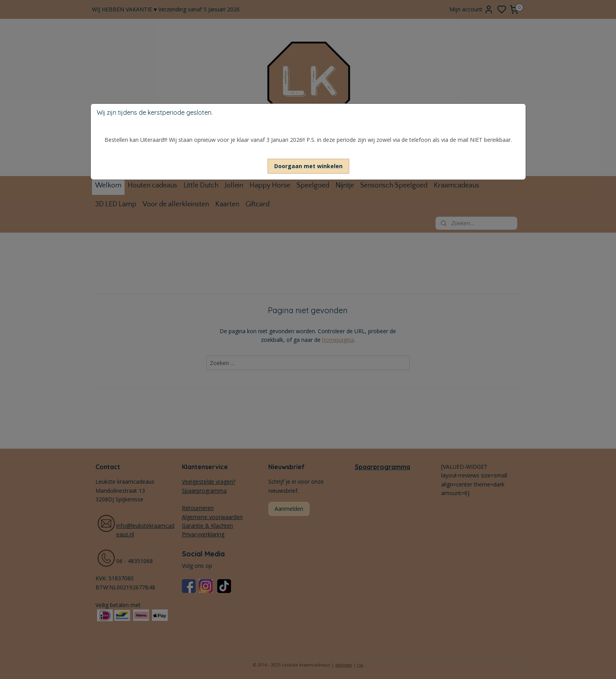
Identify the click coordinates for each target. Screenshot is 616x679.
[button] (308, 166)
